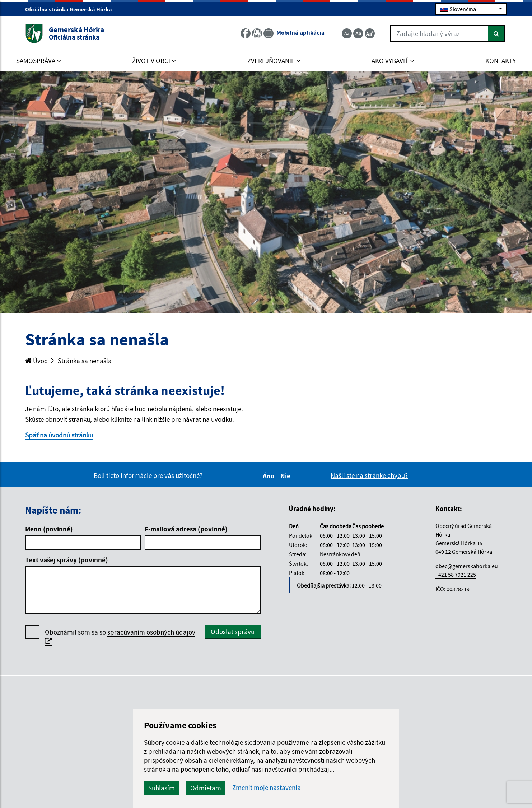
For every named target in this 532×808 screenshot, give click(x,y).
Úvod (37, 361)
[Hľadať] (497, 33)
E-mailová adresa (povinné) (186, 529)
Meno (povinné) (49, 529)
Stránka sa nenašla (85, 361)
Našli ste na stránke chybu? (369, 475)
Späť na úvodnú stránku (59, 435)
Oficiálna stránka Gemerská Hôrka (72, 9)
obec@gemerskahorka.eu (467, 566)
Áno (270, 476)
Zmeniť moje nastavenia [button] (267, 788)
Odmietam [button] (206, 788)
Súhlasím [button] (162, 788)
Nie (286, 476)
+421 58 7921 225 (456, 575)
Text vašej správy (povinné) (67, 560)
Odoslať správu (233, 632)
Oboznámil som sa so (120, 637)
